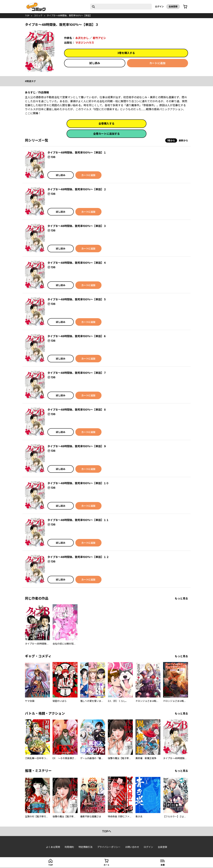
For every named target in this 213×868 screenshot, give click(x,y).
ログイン (159, 6)
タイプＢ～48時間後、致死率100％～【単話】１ (77, 153)
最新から (183, 140)
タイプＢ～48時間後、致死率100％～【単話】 (69, 15)
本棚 (163, 865)
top (27, 15)
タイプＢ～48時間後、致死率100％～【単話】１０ (78, 483)
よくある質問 (53, 847)
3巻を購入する (126, 53)
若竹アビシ (99, 38)
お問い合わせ (132, 847)
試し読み (95, 63)
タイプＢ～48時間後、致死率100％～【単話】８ (77, 410)
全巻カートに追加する (106, 134)
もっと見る (181, 598)
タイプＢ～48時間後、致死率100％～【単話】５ (77, 299)
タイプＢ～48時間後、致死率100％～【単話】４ (77, 263)
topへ (107, 831)
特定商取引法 (86, 847)
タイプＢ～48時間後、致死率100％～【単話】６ (77, 336)
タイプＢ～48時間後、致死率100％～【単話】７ (77, 373)
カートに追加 (157, 63)
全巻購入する (106, 124)
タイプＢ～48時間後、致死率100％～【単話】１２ (78, 557)
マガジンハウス (85, 43)
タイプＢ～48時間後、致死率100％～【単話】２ (77, 189)
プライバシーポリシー (109, 847)
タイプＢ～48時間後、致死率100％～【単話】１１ (78, 520)
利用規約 (69, 847)
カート (106, 865)
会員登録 (173, 6)
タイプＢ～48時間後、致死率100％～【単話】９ (77, 446)
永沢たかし (82, 38)
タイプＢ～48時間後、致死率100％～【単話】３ (77, 226)
